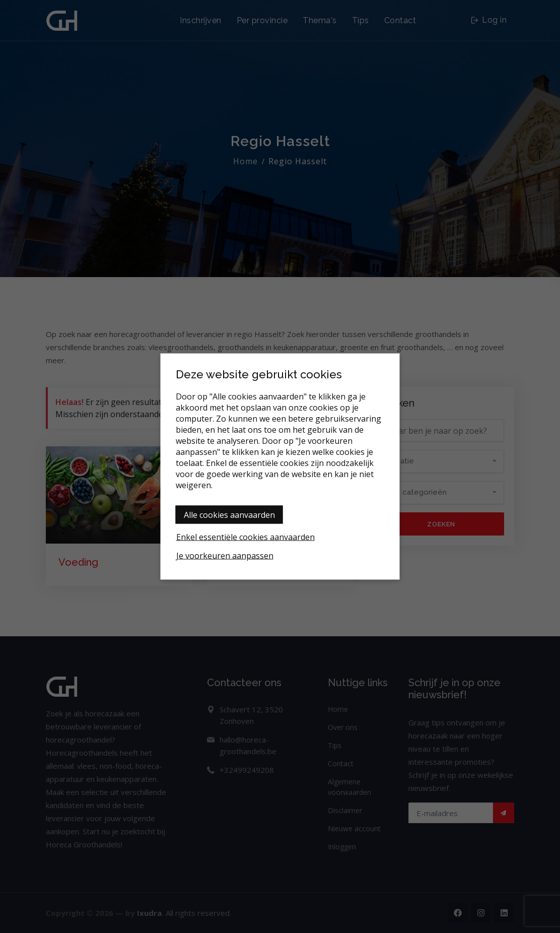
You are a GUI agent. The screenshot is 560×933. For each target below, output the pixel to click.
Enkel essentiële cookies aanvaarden (246, 537)
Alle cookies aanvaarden (229, 515)
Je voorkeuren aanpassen (225, 556)
